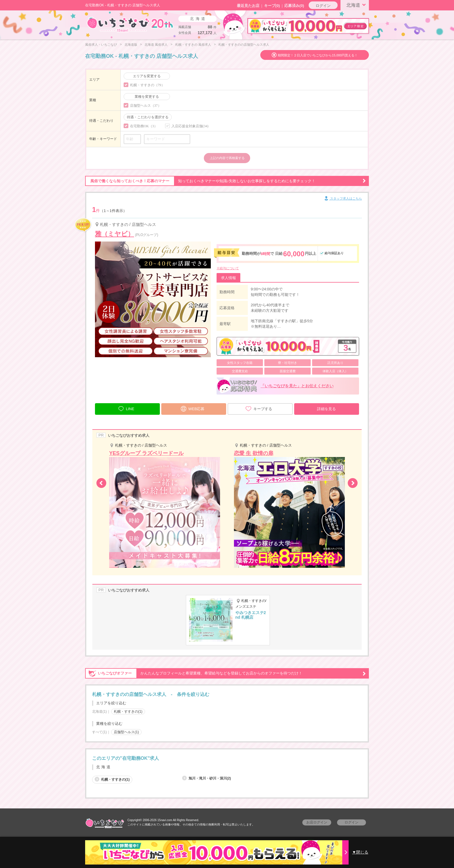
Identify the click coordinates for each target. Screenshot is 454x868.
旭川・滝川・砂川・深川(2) (207, 778)
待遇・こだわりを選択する (148, 117)
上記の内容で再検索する (227, 158)
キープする (259, 409)
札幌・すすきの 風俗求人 (193, 45)
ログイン (323, 6)
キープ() (272, 6)
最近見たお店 (248, 6)
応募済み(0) (294, 6)
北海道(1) (99, 712)
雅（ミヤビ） (115, 234)
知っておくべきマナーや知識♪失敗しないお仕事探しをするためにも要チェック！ (226, 181)
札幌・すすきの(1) (128, 712)
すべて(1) (99, 732)
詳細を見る (326, 409)
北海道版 (131, 45)
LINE (126, 408)
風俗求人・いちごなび (101, 45)
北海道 (357, 5)
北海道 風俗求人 (156, 45)
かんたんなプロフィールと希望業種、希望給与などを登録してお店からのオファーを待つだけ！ (226, 673)
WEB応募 (193, 408)
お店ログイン (317, 822)
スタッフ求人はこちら (343, 199)
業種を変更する (147, 97)
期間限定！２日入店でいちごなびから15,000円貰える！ (318, 55)
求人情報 (228, 278)
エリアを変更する (147, 76)
